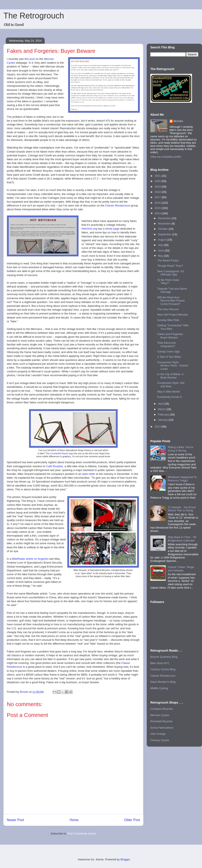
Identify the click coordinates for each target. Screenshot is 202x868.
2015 (158, 208)
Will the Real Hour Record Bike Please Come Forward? (171, 301)
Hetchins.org (89, 229)
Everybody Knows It (169, 397)
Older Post (132, 820)
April (161, 404)
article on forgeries (37, 559)
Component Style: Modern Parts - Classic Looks (173, 366)
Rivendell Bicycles (161, 721)
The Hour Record (168, 309)
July (161, 245)
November (165, 224)
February (164, 414)
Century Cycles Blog (163, 669)
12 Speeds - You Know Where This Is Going (182, 509)
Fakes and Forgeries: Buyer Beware (170, 336)
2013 (158, 427)
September (165, 234)
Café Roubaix (55, 466)
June (161, 250)
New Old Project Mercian (172, 315)
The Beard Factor (168, 260)
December (165, 218)
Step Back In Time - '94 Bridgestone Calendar (182, 539)
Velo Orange (158, 734)
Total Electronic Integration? (166, 344)
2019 (158, 187)
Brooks (179, 121)
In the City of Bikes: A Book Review (170, 376)
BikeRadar (19, 559)
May (161, 256)
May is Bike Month (168, 392)
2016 (158, 203)
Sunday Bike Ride (168, 320)
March (162, 409)
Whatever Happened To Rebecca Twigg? (182, 479)
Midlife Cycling (159, 688)
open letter (89, 474)
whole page (112, 229)
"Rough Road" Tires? (170, 266)
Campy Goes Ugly (168, 351)
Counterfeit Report (59, 454)
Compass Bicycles (162, 709)
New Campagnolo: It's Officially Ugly (171, 273)
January (163, 420)
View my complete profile (166, 157)
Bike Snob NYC (160, 663)
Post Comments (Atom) (82, 834)
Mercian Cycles (160, 715)
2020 (158, 181)
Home (74, 820)
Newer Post (15, 820)
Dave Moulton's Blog (163, 682)
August (163, 240)
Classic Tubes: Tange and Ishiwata (181, 569)
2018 (158, 192)
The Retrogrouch (34, 16)
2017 (158, 197)
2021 (158, 176)
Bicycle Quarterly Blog (164, 657)
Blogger (125, 859)
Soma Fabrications (162, 728)
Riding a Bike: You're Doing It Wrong (181, 449)
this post (30, 59)
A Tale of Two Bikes (169, 357)
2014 (158, 213)
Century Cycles (160, 740)
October (163, 229)
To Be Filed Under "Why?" (168, 282)
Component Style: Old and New (171, 385)
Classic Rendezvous (118, 205)
